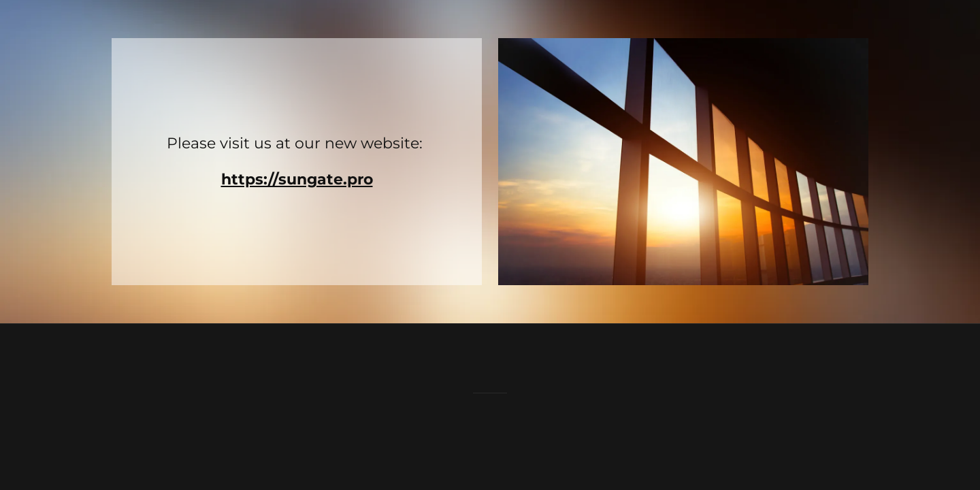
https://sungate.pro (297, 179)
